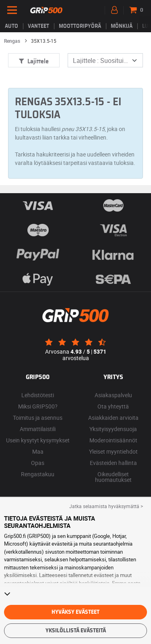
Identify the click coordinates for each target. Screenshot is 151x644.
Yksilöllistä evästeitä (76, 631)
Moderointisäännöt (113, 440)
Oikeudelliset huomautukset (113, 477)
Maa (38, 451)
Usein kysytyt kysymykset (38, 440)
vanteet (38, 26)
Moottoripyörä (80, 26)
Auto (11, 26)
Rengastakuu (38, 474)
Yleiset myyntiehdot (113, 451)
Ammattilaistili (38, 429)
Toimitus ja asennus (38, 418)
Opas (38, 463)
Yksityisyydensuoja (113, 429)
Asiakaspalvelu (113, 395)
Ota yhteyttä (113, 406)
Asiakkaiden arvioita (113, 418)
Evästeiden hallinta (113, 463)
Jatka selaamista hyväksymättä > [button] (106, 506)
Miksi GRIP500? (38, 406)
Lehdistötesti (38, 395)
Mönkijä (122, 26)
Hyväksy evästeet (75, 612)
